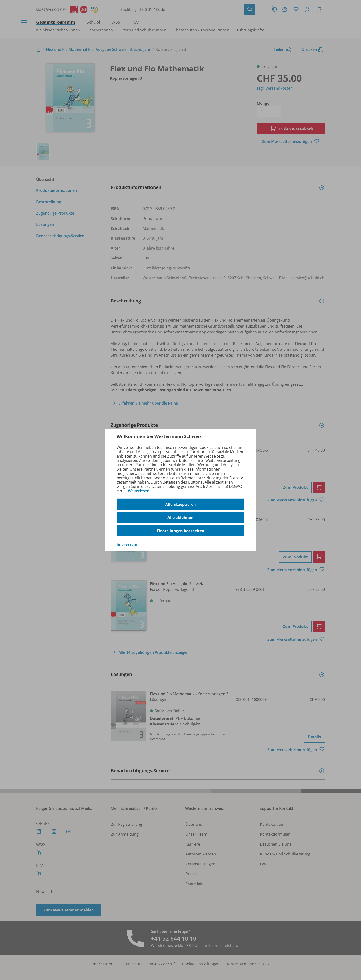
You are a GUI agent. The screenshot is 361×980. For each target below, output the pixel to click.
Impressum (127, 544)
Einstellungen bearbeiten (181, 531)
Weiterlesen (139, 491)
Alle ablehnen (180, 518)
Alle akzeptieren (181, 504)
